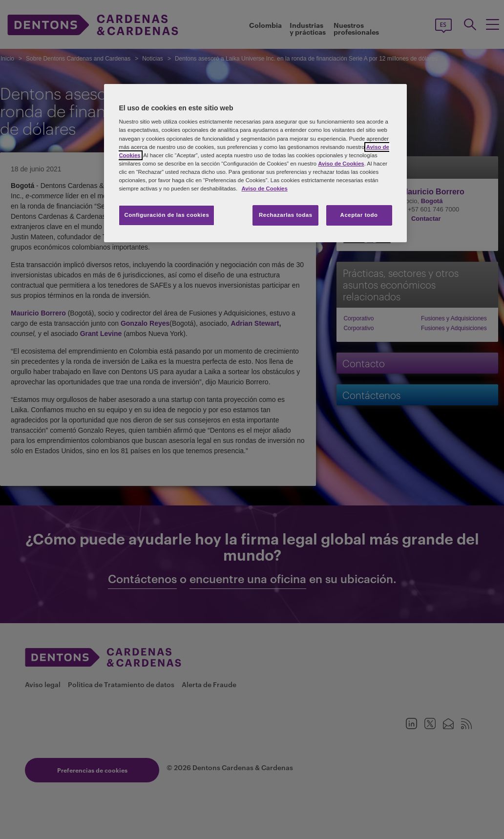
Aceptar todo (359, 215)
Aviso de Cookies (341, 164)
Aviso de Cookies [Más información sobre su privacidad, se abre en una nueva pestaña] (264, 189)
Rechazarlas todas (286, 215)
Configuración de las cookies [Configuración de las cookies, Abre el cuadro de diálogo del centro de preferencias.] (167, 215)
